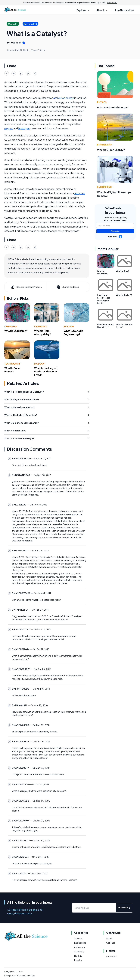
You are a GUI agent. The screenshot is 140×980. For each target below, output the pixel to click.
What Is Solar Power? (12, 370)
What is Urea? (123, 271)
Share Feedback (67, 287)
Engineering (104, 145)
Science (78, 938)
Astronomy (80, 947)
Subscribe (115, 231)
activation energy (64, 98)
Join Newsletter (124, 10)
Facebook (111, 956)
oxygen (9, 128)
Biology (69, 326)
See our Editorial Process (26, 287)
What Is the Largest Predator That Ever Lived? (46, 371)
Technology (12, 364)
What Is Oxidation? (16, 331)
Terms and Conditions (26, 976)
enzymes (80, 193)
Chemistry (11, 326)
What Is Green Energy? (111, 150)
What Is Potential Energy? (113, 107)
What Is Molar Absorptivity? (43, 332)
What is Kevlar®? (124, 295)
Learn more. (112, 3)
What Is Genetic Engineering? (73, 332)
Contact (111, 943)
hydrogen (24, 128)
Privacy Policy (10, 976)
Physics (102, 102)
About (109, 938)
